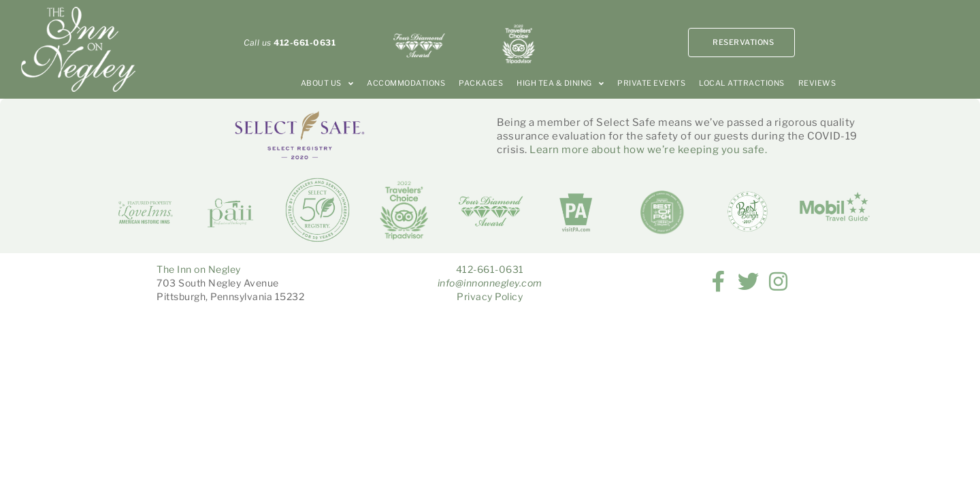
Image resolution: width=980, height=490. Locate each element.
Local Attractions (742, 83)
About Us (327, 83)
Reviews (817, 83)
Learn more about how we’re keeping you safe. (648, 150)
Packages (481, 83)
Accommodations (406, 83)
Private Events (651, 83)
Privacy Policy (490, 296)
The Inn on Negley (199, 269)
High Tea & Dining (560, 83)
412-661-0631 (490, 269)
